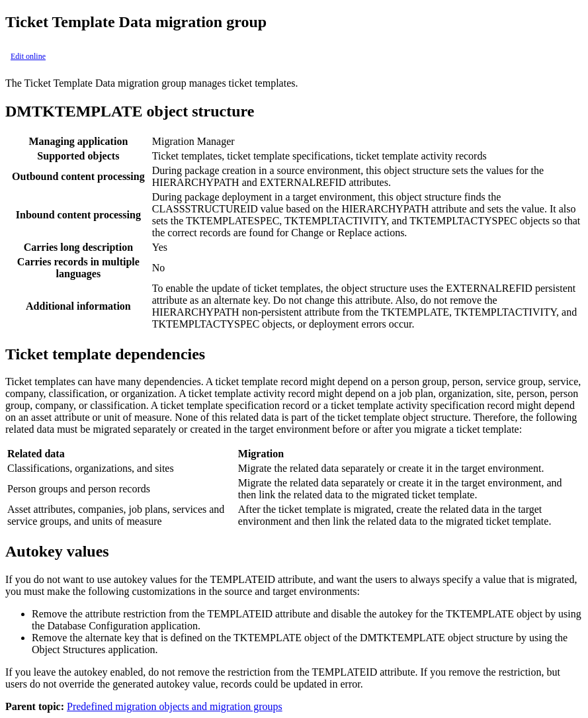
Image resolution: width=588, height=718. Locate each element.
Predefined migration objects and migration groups (175, 706)
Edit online (28, 56)
